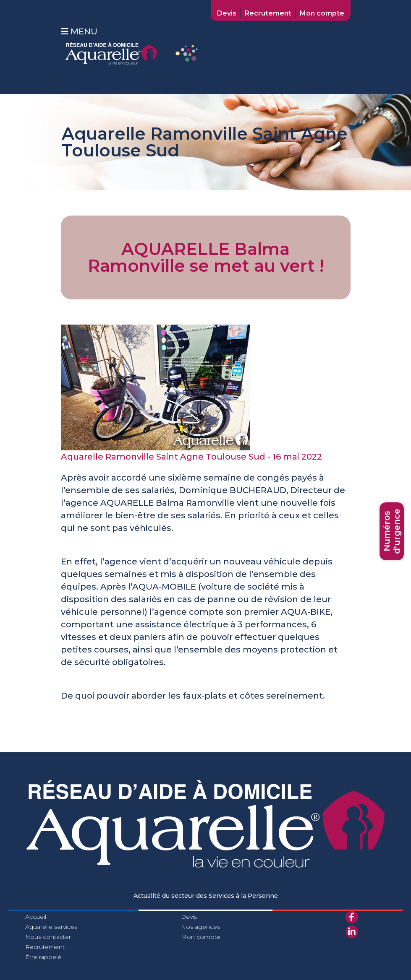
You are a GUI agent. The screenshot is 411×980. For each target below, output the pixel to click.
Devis (227, 13)
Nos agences (200, 927)
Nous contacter (48, 937)
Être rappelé (43, 957)
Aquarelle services (51, 927)
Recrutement (268, 13)
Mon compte (322, 13)
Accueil (36, 917)
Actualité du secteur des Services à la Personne (206, 896)
